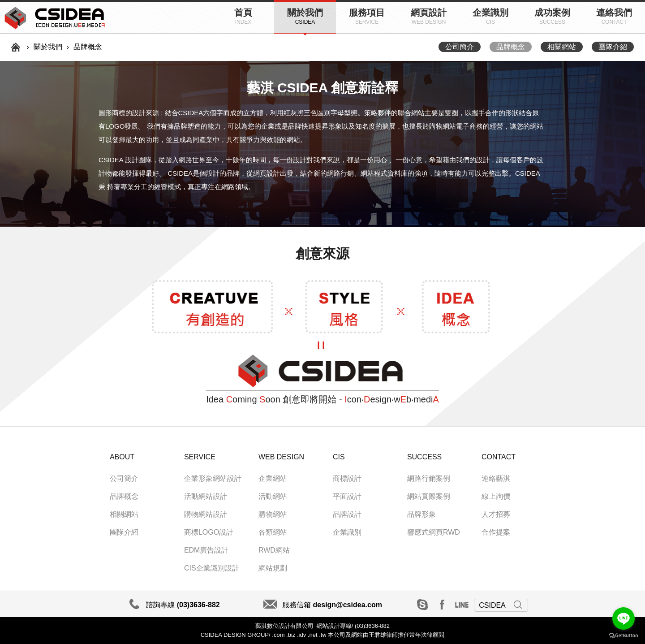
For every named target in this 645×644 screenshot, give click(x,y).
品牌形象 (421, 514)
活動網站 (273, 496)
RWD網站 (274, 550)
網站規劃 (273, 568)
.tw (323, 635)
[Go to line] (623, 618)
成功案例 (552, 16)
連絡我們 (614, 16)
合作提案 (496, 532)
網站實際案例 (429, 496)
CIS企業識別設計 (212, 568)
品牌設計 (347, 514)
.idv (301, 635)
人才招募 (496, 514)
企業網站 (273, 478)
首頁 (243, 16)
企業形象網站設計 (213, 478)
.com (278, 635)
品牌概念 (511, 47)
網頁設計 (429, 16)
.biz (291, 635)
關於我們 (305, 16)
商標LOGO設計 (209, 532)
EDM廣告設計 (206, 550)
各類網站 (273, 532)
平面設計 (347, 496)
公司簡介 (460, 47)
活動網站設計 (206, 496)
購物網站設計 (206, 514)
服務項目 (367, 16)
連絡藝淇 (496, 478)
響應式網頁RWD (434, 532)
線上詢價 (496, 496)
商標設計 (347, 478)
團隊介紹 (613, 47)
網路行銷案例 (429, 478)
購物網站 (273, 514)
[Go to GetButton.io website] (623, 635)
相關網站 (562, 47)
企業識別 (490, 16)
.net (313, 635)
